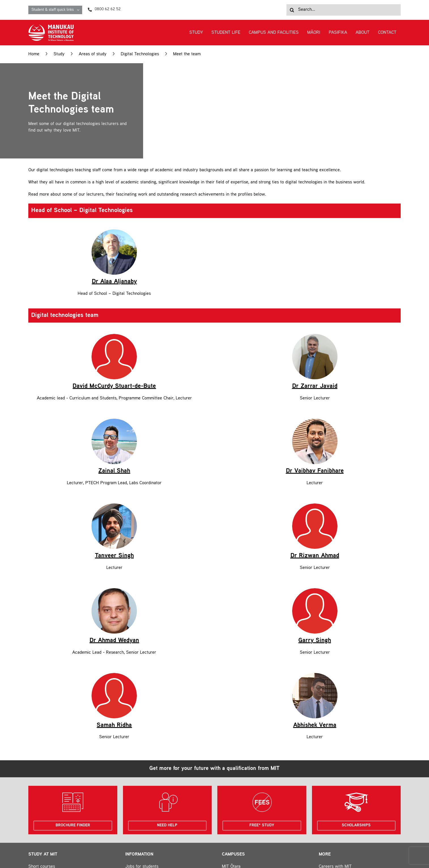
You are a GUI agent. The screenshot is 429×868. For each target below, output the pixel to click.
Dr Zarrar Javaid (315, 305)
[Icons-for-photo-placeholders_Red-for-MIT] (114, 296)
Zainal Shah (114, 390)
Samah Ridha (114, 644)
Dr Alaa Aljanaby (114, 241)
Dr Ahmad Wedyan (114, 560)
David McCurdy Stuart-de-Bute (114, 346)
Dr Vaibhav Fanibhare (315, 390)
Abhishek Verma (315, 644)
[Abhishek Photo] (315, 594)
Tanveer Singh (114, 434)
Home (34, 54)
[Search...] (344, 10)
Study (59, 54)
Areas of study (93, 54)
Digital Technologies (140, 54)
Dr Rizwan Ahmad (315, 475)
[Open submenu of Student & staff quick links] (79, 10)
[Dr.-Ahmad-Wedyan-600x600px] (114, 509)
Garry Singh (315, 560)
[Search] (292, 10)
